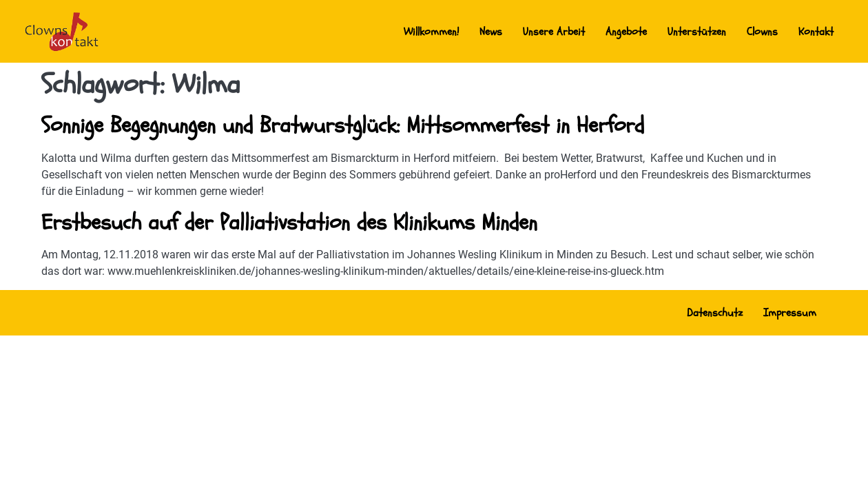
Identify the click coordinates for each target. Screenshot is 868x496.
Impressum (790, 313)
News (491, 32)
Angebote (626, 32)
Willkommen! (431, 32)
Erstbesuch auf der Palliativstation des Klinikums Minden (289, 223)
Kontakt (816, 32)
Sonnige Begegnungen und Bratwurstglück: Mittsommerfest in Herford (343, 125)
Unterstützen (697, 32)
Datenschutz (715, 313)
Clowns (762, 32)
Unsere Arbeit (554, 32)
